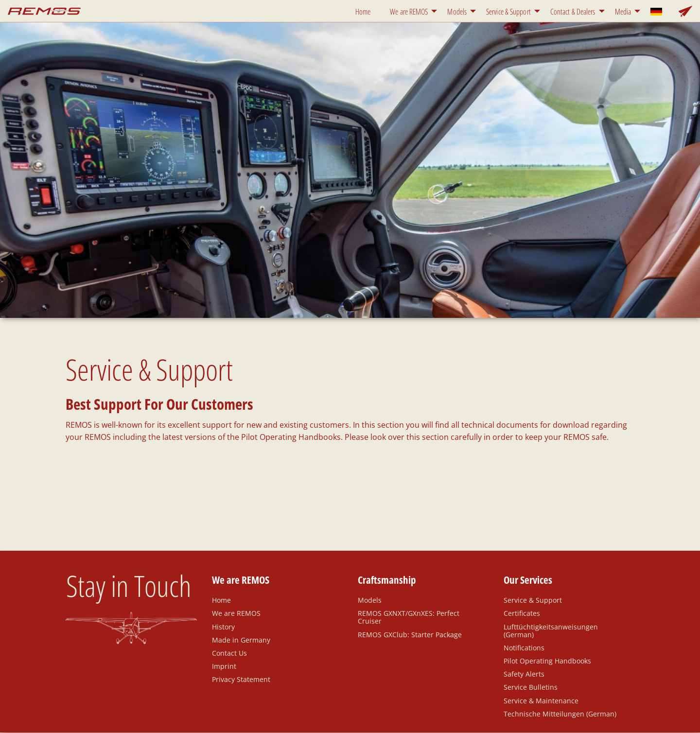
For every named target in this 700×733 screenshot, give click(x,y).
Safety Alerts (524, 674)
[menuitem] (365, 11)
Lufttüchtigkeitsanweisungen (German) (551, 630)
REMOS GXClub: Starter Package (410, 634)
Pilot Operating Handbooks (547, 661)
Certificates (522, 613)
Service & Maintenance (541, 700)
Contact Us (229, 653)
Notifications (524, 647)
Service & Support (508, 12)
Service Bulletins (531, 687)
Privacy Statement (241, 679)
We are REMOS (409, 12)
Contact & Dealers (573, 12)
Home (363, 12)
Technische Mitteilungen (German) (560, 714)
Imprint (224, 666)
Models (457, 12)
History (223, 627)
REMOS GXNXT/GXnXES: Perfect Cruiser (409, 617)
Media (623, 12)
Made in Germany (241, 640)
